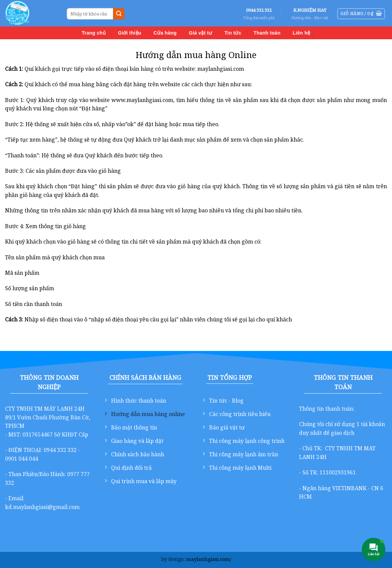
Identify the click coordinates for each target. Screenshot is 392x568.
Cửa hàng (165, 33)
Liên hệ (301, 33)
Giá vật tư (201, 33)
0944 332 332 (259, 10)
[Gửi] (119, 14)
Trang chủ (94, 33)
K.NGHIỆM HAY (310, 10)
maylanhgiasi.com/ (209, 559)
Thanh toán (267, 33)
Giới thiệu (129, 33)
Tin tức (233, 33)
